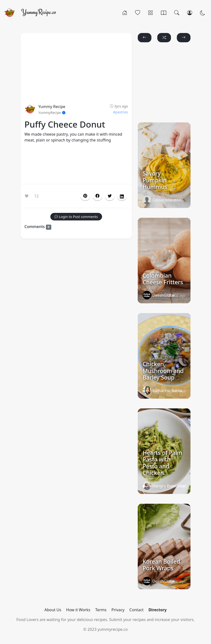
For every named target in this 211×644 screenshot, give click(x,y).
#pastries (121, 112)
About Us (53, 610)
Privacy (118, 610)
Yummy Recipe (52, 107)
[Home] (125, 12)
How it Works (78, 610)
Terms (101, 610)
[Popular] (138, 12)
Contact (137, 610)
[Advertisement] (76, 164)
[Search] (177, 12)
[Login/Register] (190, 12)
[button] (97, 196)
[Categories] (151, 12)
